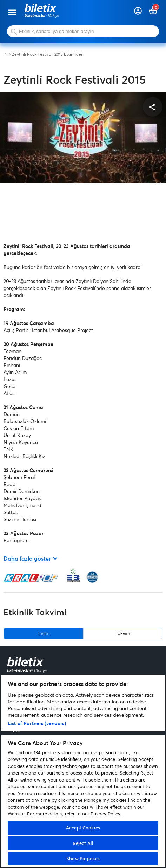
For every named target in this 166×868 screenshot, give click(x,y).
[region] (83, 771)
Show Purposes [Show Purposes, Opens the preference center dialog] (83, 859)
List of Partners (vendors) (37, 723)
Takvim (123, 634)
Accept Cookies (83, 828)
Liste (43, 634)
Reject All (83, 843)
